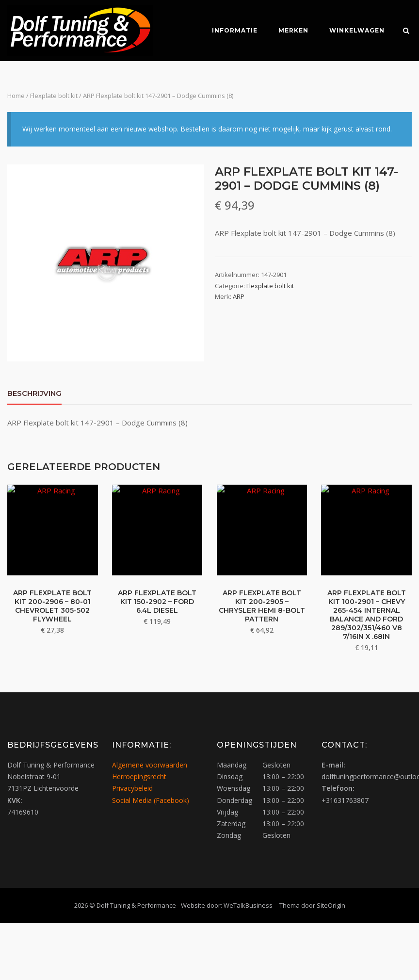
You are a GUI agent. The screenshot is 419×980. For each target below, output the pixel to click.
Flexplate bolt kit (54, 96)
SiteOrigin (331, 905)
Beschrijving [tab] (34, 393)
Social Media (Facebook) (151, 800)
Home (16, 96)
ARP (239, 296)
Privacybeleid (132, 788)
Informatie (234, 30)
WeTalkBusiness (248, 905)
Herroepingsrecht (139, 776)
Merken (292, 30)
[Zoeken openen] (408, 32)
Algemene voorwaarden (150, 764)
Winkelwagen (356, 30)
